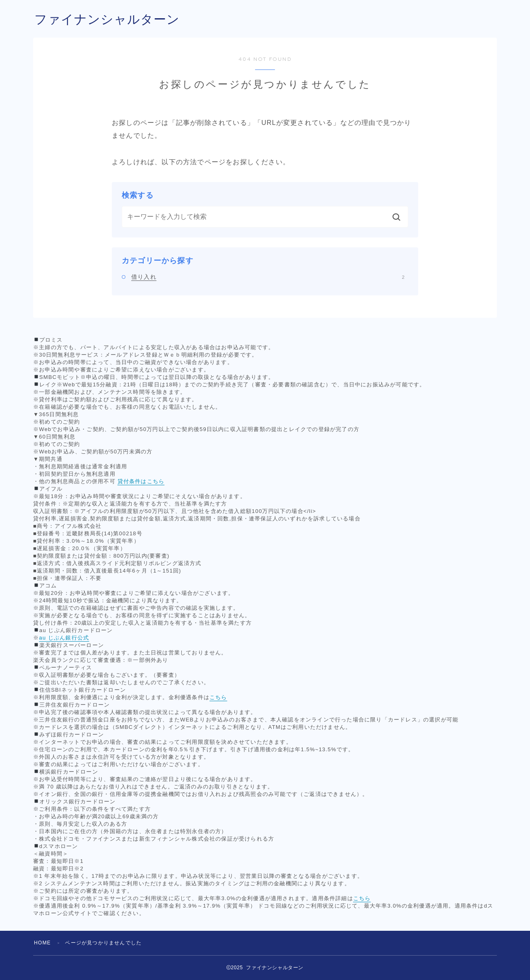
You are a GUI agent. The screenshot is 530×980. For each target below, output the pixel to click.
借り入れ (268, 277)
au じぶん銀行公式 (64, 638)
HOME (42, 943)
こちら (218, 697)
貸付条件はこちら (141, 481)
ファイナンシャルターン (107, 19)
